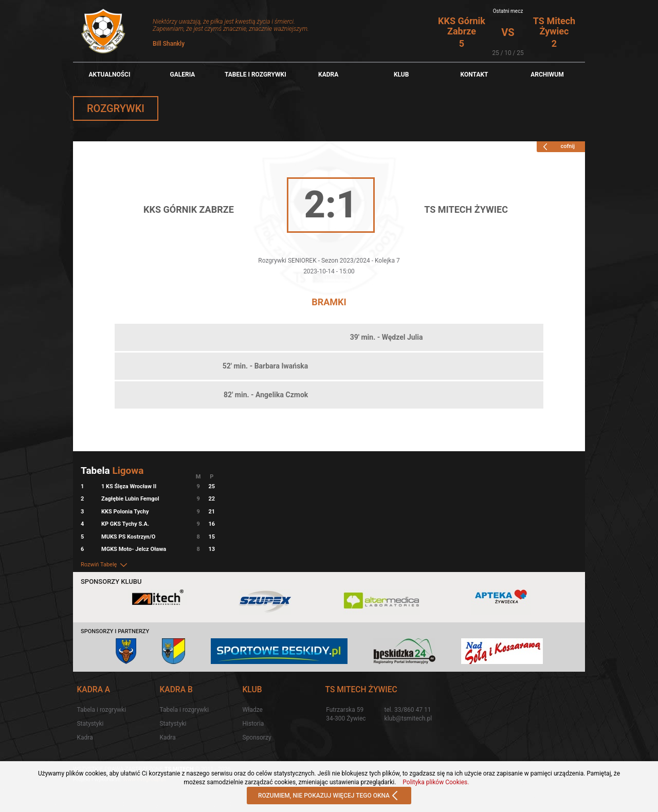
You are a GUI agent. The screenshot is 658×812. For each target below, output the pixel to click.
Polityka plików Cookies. (436, 782)
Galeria (182, 75)
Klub (401, 75)
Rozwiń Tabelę (105, 565)
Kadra (328, 75)
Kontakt (474, 75)
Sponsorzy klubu (111, 582)
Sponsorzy (257, 737)
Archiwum (547, 75)
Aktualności (109, 75)
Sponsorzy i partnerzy (115, 631)
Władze (253, 710)
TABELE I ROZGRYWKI (255, 75)
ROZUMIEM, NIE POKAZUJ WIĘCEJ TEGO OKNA (329, 796)
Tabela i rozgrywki (101, 710)
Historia (253, 724)
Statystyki (90, 724)
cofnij (557, 146)
